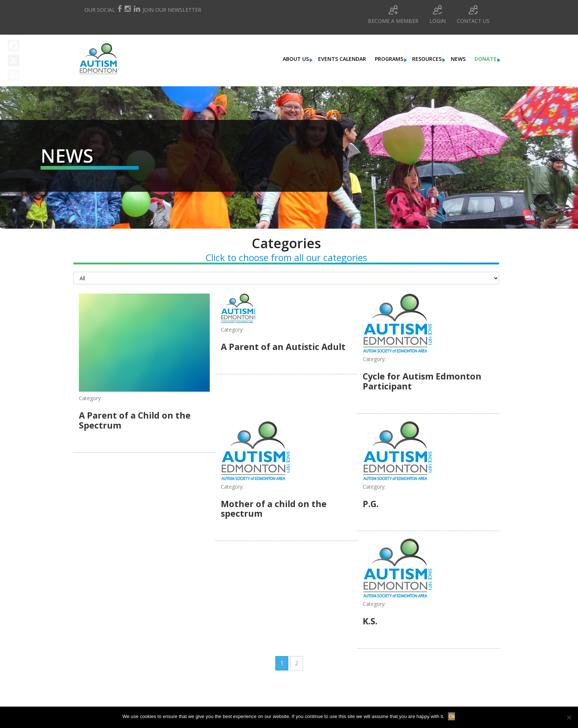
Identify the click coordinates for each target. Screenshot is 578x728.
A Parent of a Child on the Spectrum (136, 420)
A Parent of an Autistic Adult (285, 346)
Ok (452, 716)
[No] (569, 717)
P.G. (371, 503)
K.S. (370, 620)
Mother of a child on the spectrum (274, 508)
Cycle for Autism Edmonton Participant (423, 381)
